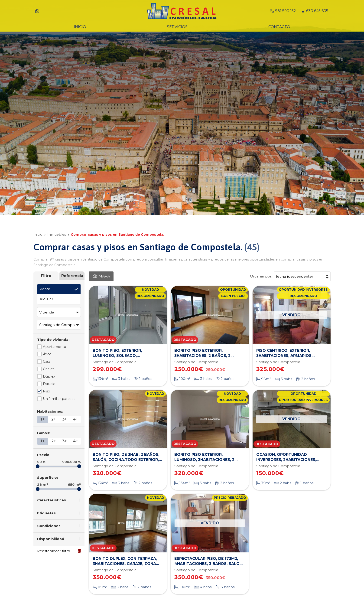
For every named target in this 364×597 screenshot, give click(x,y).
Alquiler (47, 299)
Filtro (46, 276)
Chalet (48, 369)
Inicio (38, 235)
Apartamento (55, 347)
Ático (47, 354)
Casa (47, 362)
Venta (45, 289)
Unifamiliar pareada (59, 399)
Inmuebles (57, 235)
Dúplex (49, 376)
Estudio (49, 384)
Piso (47, 391)
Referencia (72, 276)
